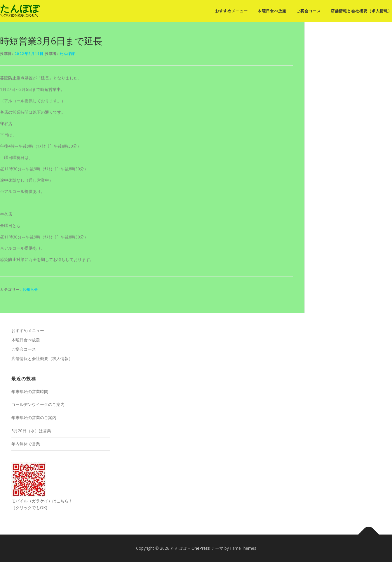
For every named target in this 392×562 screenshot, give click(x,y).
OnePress (201, 548)
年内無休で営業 (26, 444)
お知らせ (30, 289)
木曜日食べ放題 (272, 11)
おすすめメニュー (231, 11)
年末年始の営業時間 (30, 391)
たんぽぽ (20, 8)
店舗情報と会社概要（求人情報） (361, 11)
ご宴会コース (309, 11)
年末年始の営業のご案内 (34, 417)
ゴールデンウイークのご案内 (38, 404)
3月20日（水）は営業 (31, 431)
